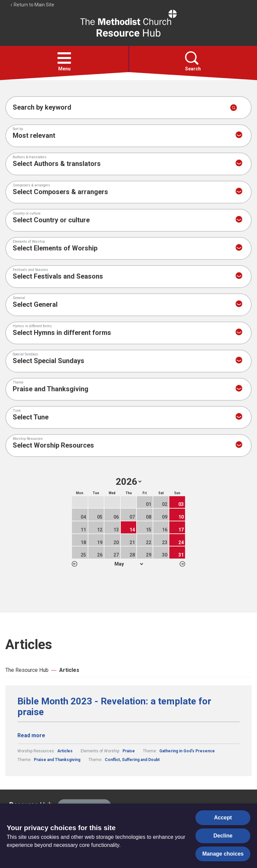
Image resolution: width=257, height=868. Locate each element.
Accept (223, 818)
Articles (69, 670)
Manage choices (223, 854)
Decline (223, 836)
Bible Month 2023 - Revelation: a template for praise (114, 707)
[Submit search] (234, 108)
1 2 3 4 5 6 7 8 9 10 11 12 (129, 564)
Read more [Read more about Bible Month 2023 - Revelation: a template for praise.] (31, 735)
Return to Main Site (32, 5)
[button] (64, 58)
